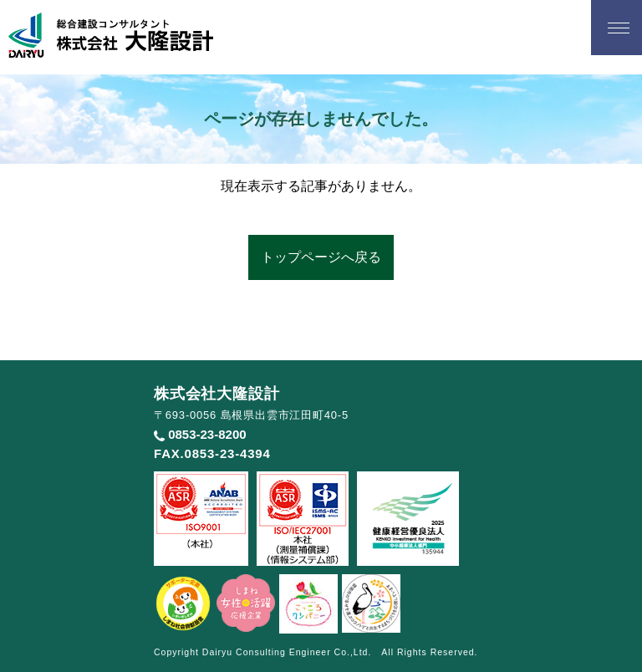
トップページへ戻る (321, 257)
